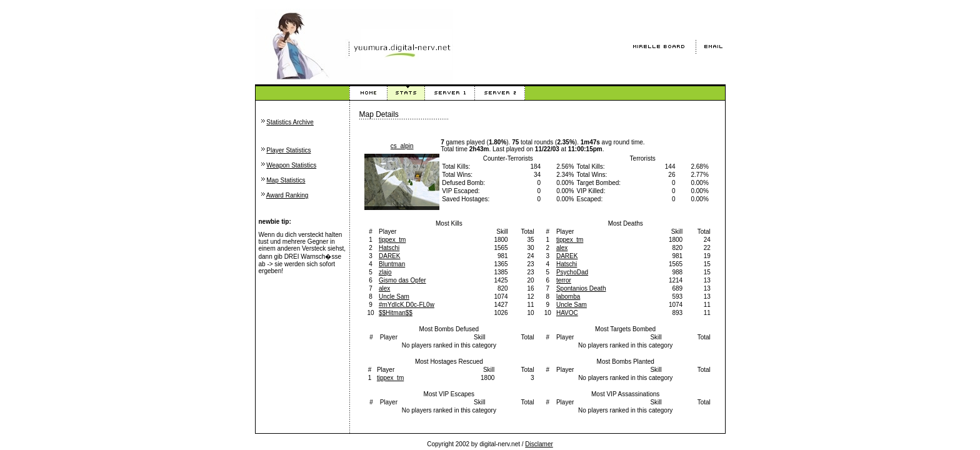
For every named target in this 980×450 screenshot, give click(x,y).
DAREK (389, 256)
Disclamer (539, 444)
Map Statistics (286, 180)
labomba (568, 297)
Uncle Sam (394, 297)
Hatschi (389, 248)
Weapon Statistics (291, 165)
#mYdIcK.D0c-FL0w (407, 305)
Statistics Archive (290, 122)
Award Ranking (287, 195)
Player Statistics (288, 150)
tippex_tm (392, 240)
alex (384, 288)
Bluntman (392, 264)
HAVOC (567, 313)
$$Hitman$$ (396, 313)
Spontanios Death (581, 288)
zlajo (385, 272)
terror (564, 280)
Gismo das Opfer (402, 280)
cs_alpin (402, 146)
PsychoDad (572, 272)
